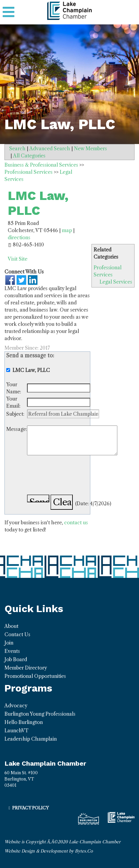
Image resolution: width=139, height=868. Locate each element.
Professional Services (29, 172)
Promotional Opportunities (35, 676)
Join (9, 643)
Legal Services (116, 282)
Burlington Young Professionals (40, 714)
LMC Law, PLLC (38, 203)
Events (12, 651)
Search (17, 148)
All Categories (29, 156)
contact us (76, 523)
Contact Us (17, 634)
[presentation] (72, 476)
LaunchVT (16, 731)
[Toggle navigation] (8, 12)
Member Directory (26, 668)
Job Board (16, 659)
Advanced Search (50, 148)
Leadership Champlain (31, 739)
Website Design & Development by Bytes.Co (49, 851)
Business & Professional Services (41, 165)
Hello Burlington (24, 722)
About (11, 626)
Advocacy (16, 706)
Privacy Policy (30, 808)
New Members (90, 148)
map (67, 230)
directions (19, 237)
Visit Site (18, 259)
